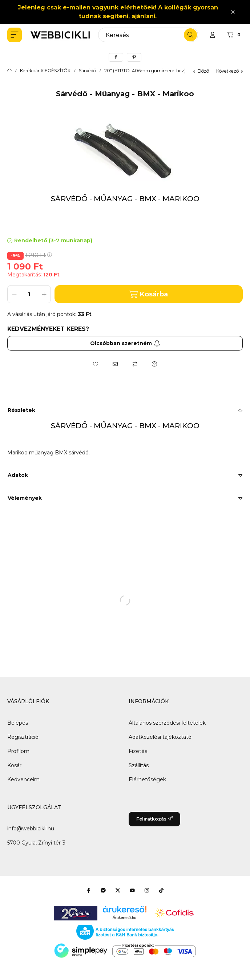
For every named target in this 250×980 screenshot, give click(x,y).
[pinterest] (134, 57)
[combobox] (148, 35)
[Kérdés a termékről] (154, 364)
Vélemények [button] (25, 498)
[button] (15, 35)
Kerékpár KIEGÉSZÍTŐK (45, 71)
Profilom (18, 751)
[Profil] (213, 35)
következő (229, 71)
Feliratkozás (154, 819)
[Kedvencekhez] (96, 364)
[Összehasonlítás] (135, 364)
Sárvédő (87, 71)
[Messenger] (103, 890)
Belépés (18, 723)
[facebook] (116, 57)
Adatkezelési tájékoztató (160, 737)
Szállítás (139, 765)
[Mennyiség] (29, 294)
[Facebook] (89, 890)
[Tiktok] (161, 890)
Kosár (14, 765)
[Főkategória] (9, 71)
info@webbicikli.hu (31, 829)
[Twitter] (118, 890)
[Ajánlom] (115, 364)
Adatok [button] (18, 475)
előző (201, 71)
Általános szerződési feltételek (167, 723)
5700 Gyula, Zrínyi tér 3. (37, 843)
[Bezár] (233, 12)
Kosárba (149, 294)
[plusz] (44, 294)
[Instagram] (147, 890)
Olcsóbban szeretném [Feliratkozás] (125, 343)
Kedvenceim (23, 779)
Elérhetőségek (147, 779)
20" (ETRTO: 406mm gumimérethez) (145, 71)
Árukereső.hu (124, 918)
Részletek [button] (21, 410)
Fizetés (138, 751)
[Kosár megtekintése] (235, 35)
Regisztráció (23, 737)
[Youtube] (132, 890)
